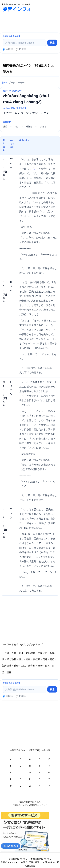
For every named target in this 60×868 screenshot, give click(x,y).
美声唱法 (7, 666)
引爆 (9, 672)
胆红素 (37, 659)
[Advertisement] (26, 21)
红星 (28, 659)
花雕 (45, 659)
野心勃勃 (11, 659)
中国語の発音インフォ (41, 859)
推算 (47, 666)
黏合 (16, 666)
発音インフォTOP (9, 862)
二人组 (5, 653)
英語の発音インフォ (18, 859)
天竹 (14, 653)
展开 (21, 653)
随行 (52, 659)
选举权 (32, 666)
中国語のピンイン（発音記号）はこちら (30, 805)
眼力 (21, 659)
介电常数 (31, 653)
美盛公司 (43, 653)
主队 (23, 666)
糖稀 (40, 666)
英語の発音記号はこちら (30, 802)
